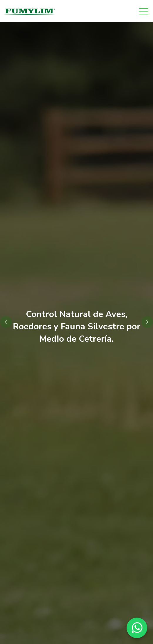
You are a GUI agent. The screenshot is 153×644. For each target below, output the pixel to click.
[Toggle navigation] (144, 11)
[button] (147, 322)
